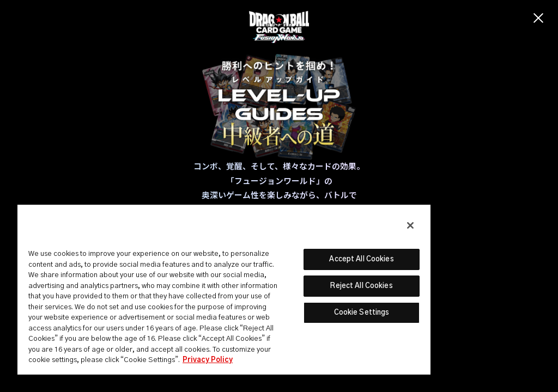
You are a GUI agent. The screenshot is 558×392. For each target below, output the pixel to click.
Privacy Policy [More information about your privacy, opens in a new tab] (208, 360)
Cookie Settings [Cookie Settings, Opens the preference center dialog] (362, 313)
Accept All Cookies (361, 259)
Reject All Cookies (361, 286)
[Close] (410, 225)
